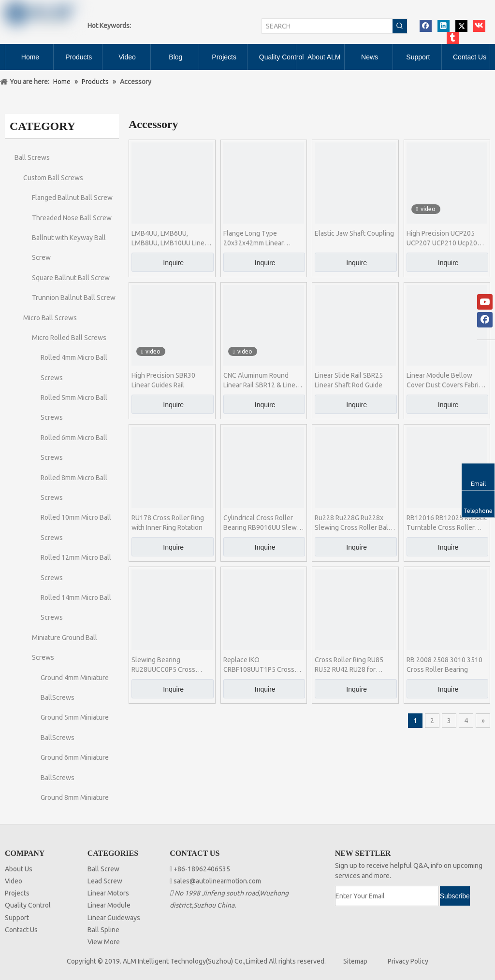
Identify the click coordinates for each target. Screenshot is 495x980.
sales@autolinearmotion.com (217, 881)
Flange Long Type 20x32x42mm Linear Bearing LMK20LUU (254, 239)
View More (104, 942)
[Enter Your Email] (387, 896)
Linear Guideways (114, 918)
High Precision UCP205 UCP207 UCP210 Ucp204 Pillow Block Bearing (444, 239)
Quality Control (28, 905)
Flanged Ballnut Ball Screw (72, 198)
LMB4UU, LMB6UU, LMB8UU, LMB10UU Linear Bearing (171, 239)
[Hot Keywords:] (400, 26)
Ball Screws (32, 157)
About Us (19, 869)
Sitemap (355, 961)
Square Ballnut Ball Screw (71, 278)
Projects (17, 893)
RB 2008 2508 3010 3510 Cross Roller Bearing (444, 665)
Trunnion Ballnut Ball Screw (74, 298)
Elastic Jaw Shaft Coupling (354, 233)
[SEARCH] (327, 26)
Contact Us (21, 930)
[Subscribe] (455, 896)
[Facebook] (485, 320)
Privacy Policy (408, 961)
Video (14, 881)
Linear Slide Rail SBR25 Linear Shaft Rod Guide (349, 380)
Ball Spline (103, 930)
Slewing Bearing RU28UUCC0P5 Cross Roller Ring (163, 665)
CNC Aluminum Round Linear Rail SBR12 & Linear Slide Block (262, 381)
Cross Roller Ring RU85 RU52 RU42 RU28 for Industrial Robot (349, 665)
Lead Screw (105, 881)
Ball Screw (103, 869)
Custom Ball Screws (53, 178)
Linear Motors (108, 893)
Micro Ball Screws (50, 318)
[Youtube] (485, 302)
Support (17, 918)
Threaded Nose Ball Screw (72, 218)
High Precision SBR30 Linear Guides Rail (163, 380)
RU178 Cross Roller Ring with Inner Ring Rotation (168, 523)
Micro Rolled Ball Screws (69, 338)
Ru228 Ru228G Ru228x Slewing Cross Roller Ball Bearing (352, 523)
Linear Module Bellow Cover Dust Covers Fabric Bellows (444, 381)
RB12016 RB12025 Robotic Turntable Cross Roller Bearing (447, 523)
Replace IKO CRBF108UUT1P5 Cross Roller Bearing (259, 665)
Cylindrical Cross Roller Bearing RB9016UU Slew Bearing (260, 523)
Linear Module (109, 905)
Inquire (173, 263)
